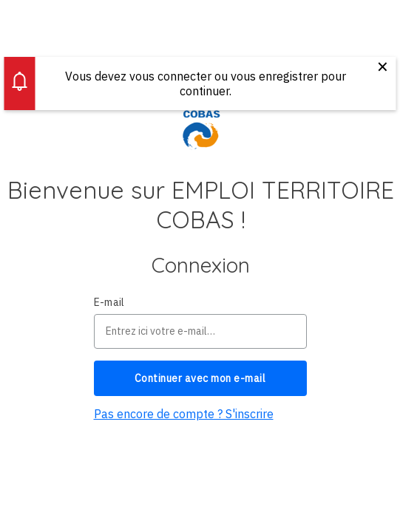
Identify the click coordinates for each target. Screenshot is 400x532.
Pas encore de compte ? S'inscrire (184, 414)
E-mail (109, 302)
